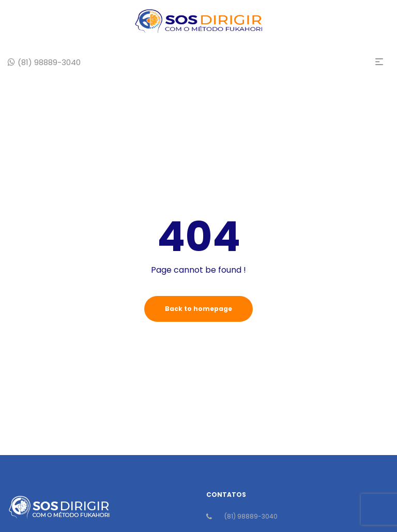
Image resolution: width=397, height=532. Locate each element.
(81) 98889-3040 (251, 516)
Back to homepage (198, 309)
